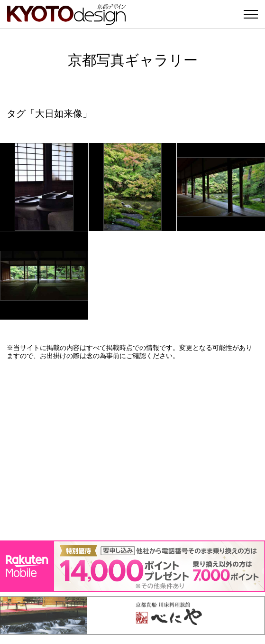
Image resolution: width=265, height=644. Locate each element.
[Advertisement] (132, 450)
